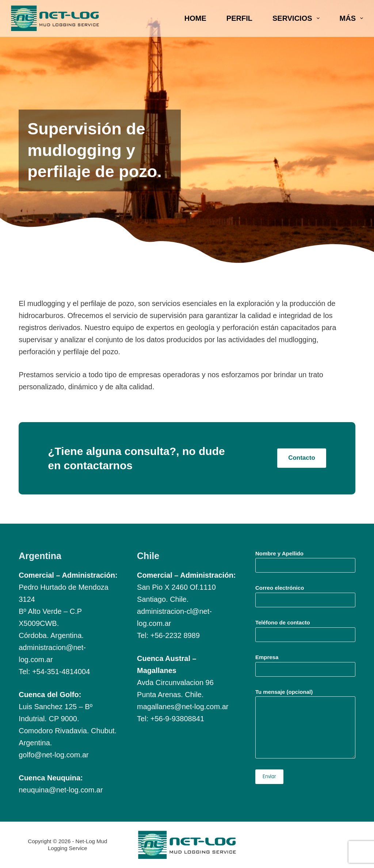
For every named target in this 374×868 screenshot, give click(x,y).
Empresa (305, 663)
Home (195, 18)
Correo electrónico (305, 594)
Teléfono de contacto (305, 628)
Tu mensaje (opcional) (305, 724)
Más (351, 18)
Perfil (239, 18)
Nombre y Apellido (305, 559)
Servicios (297, 18)
